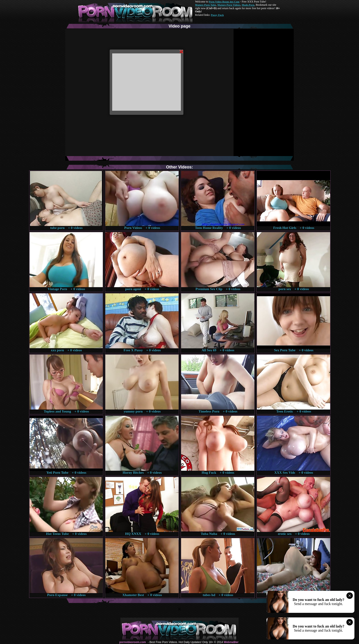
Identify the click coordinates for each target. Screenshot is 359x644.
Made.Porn (248, 5)
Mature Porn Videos (229, 5)
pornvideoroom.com (133, 642)
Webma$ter (231, 642)
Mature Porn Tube (206, 5)
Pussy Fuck (217, 15)
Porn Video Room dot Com (224, 2)
